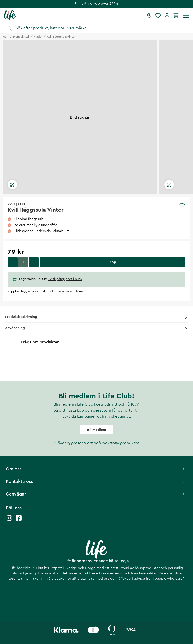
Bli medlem (96, 430)
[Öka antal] (34, 262)
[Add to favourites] (182, 205)
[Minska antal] (13, 262)
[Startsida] (10, 15)
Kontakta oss (96, 481)
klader (38, 37)
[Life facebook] (19, 521)
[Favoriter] (158, 15)
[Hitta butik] (149, 15)
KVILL (11, 204)
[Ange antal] (23, 262)
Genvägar (96, 494)
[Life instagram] (9, 521)
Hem (6, 37)
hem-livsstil (21, 37)
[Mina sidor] (167, 15)
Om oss (96, 469)
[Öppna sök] (99, 28)
